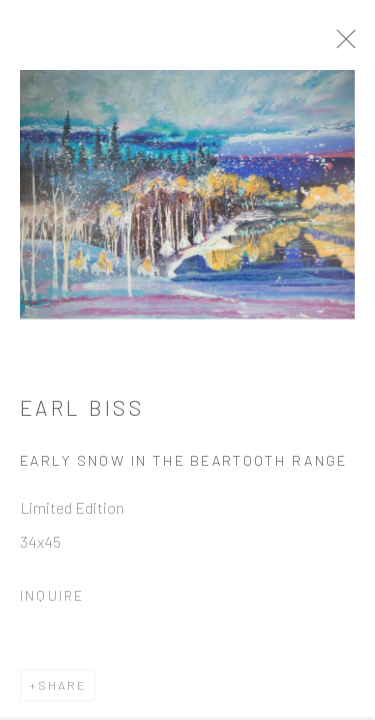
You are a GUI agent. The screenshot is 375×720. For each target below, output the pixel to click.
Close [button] (351, 45)
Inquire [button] (52, 599)
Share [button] (62, 689)
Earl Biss (82, 412)
